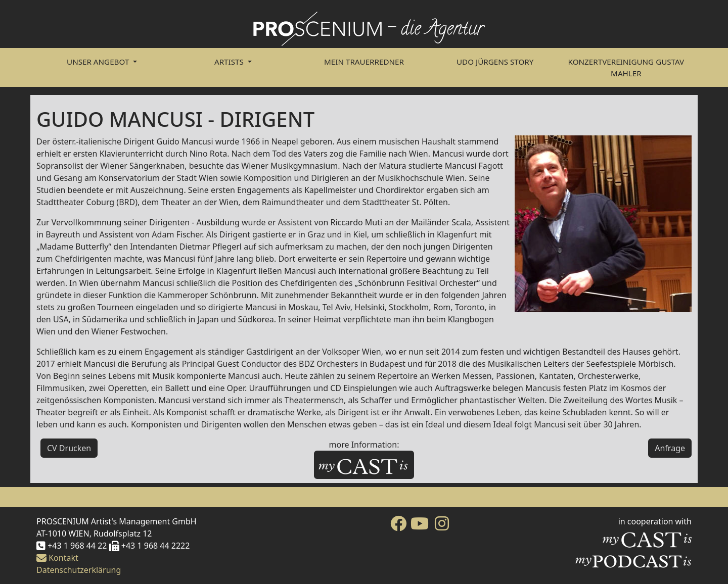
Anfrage (670, 448)
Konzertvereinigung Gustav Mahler (626, 67)
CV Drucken (69, 448)
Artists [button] (230, 62)
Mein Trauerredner (364, 62)
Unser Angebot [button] (99, 62)
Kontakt (57, 558)
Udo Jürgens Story (495, 62)
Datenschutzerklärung (79, 570)
